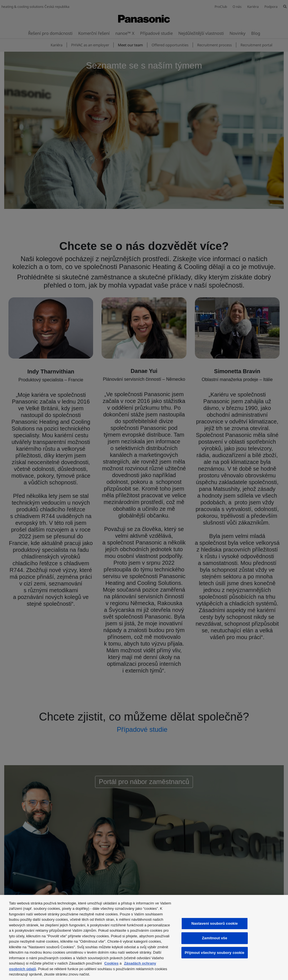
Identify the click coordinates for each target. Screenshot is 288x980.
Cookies (112, 963)
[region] (144, 937)
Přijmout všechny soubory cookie (215, 953)
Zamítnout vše (215, 938)
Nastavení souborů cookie (214, 923)
